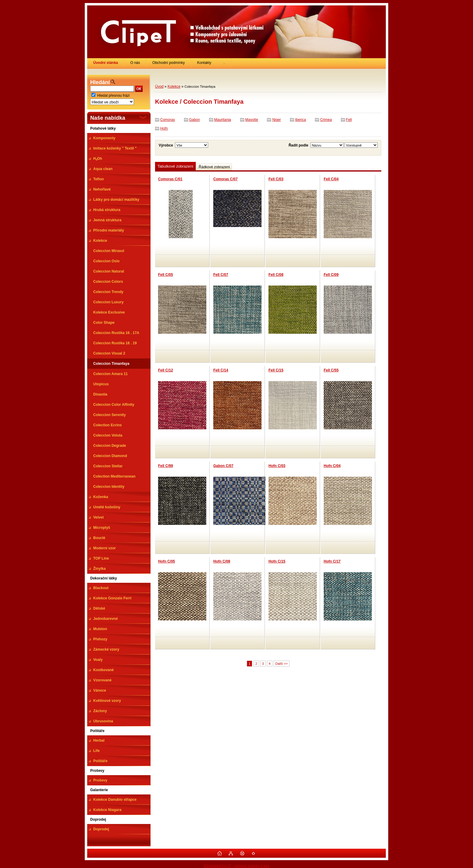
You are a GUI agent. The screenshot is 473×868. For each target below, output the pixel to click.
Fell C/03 (276, 179)
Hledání (100, 82)
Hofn (164, 128)
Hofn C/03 (277, 466)
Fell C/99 (165, 466)
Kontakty (204, 63)
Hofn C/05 (167, 561)
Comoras (168, 120)
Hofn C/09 (222, 561)
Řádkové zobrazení (214, 167)
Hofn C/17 (332, 561)
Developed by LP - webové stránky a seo (237, 866)
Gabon (195, 120)
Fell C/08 (276, 275)
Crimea (326, 120)
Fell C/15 (276, 370)
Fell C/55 (331, 370)
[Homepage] (106, 63)
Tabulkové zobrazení (175, 166)
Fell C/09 (331, 275)
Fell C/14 (221, 370)
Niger (276, 120)
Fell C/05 (165, 275)
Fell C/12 (165, 370)
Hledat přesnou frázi (113, 96)
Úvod (159, 87)
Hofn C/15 (277, 561)
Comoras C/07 (225, 179)
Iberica (300, 120)
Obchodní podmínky (168, 63)
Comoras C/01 (170, 179)
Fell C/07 (221, 275)
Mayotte (252, 120)
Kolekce (174, 87)
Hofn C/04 (332, 466)
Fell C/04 (331, 179)
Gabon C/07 (223, 466)
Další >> (282, 664)
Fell (349, 120)
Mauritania (223, 120)
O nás (135, 63)
